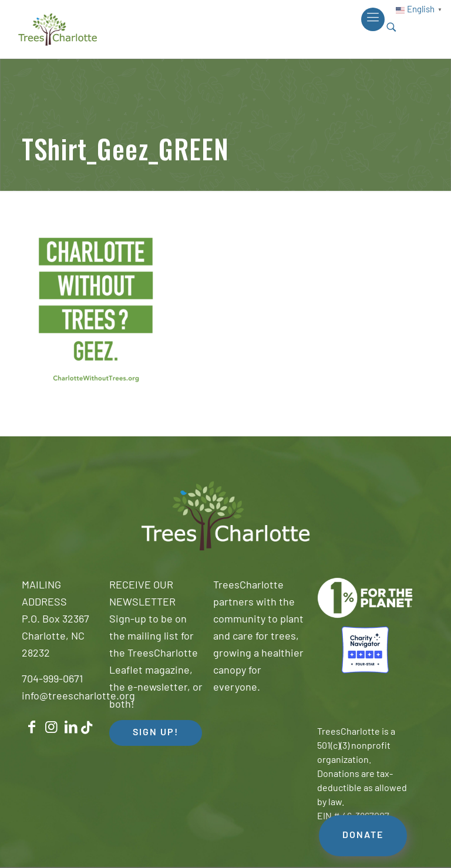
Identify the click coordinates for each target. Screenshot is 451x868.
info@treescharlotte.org (78, 697)
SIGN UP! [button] (156, 733)
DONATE (363, 836)
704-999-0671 (52, 680)
